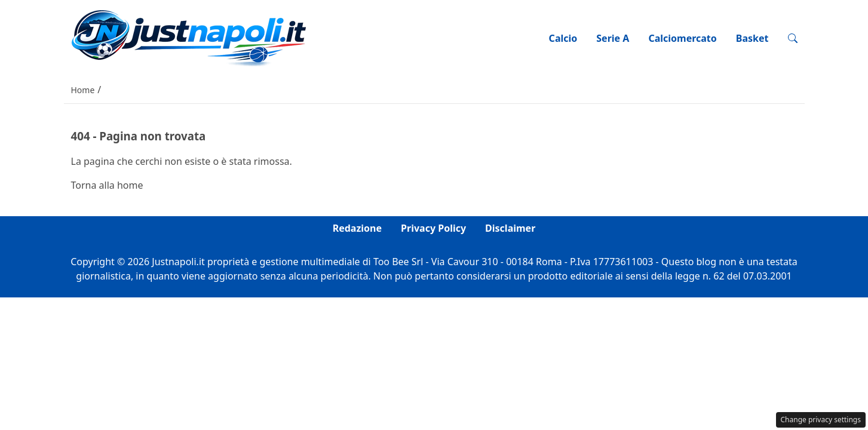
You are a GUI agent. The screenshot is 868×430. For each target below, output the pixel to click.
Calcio (563, 38)
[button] (793, 38)
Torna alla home (107, 185)
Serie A (613, 38)
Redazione (357, 228)
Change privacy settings (821, 420)
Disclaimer (510, 228)
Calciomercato (682, 38)
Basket (752, 38)
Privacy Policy (433, 228)
